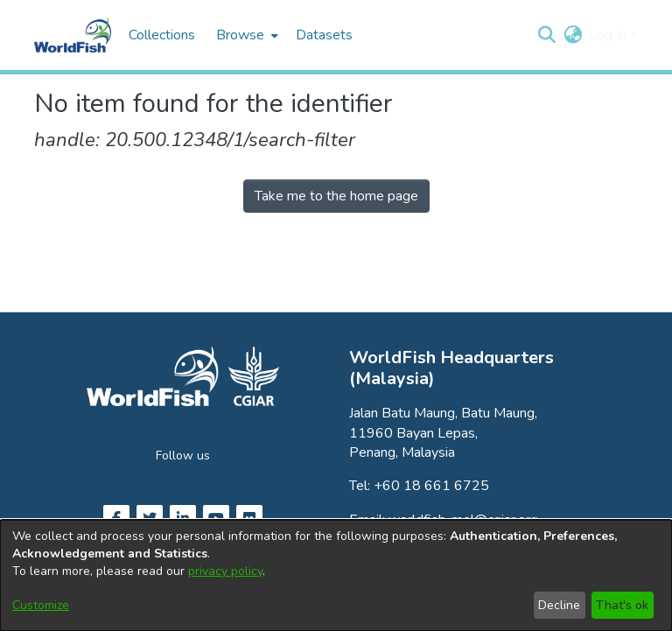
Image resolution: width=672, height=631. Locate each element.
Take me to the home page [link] (336, 196)
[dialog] (336, 575)
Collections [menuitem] (162, 35)
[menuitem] (245, 35)
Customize (41, 605)
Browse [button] (240, 35)
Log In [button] (609, 35)
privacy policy (225, 571)
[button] (546, 35)
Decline (559, 605)
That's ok (622, 605)
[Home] (73, 35)
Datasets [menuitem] (324, 35)
